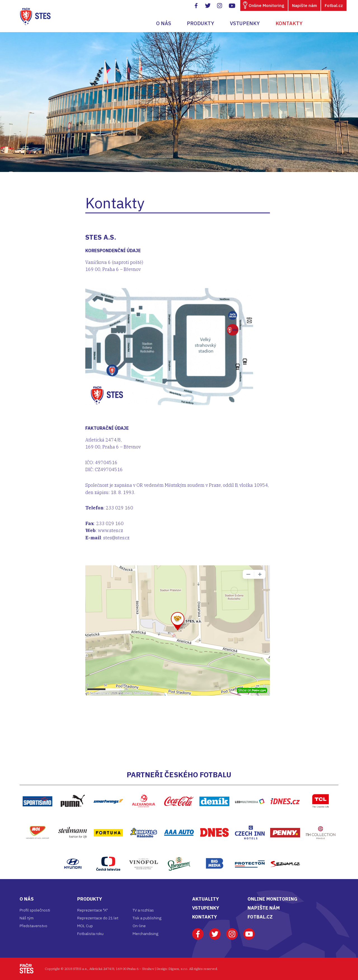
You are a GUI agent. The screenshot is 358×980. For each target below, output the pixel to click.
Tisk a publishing (147, 918)
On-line (139, 926)
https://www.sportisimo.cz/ (38, 788)
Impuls (144, 820)
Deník (215, 788)
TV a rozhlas (143, 910)
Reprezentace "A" (92, 910)
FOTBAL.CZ (260, 917)
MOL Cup (85, 926)
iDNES (285, 788)
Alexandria (143, 788)
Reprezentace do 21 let (98, 918)
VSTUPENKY (206, 908)
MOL (37, 819)
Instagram (232, 931)
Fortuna (108, 820)
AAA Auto (179, 820)
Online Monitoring (266, 5)
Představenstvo (33, 926)
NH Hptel (321, 820)
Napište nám (304, 5)
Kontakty (289, 23)
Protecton (250, 851)
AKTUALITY (206, 899)
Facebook (198, 931)
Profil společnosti (35, 910)
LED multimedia (250, 788)
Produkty (201, 23)
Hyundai (73, 851)
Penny (285, 820)
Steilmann (73, 820)
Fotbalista (86, 934)
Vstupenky (245, 23)
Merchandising (145, 934)
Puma (73, 788)
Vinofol (143, 851)
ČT (108, 851)
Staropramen (179, 851)
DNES (215, 820)
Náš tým (27, 918)
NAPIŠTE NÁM (264, 908)
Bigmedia (215, 851)
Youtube (249, 931)
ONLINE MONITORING (272, 899)
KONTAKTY (205, 917)
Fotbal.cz (334, 5)
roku (100, 934)
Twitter (215, 931)
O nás (164, 23)
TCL (321, 788)
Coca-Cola (179, 788)
